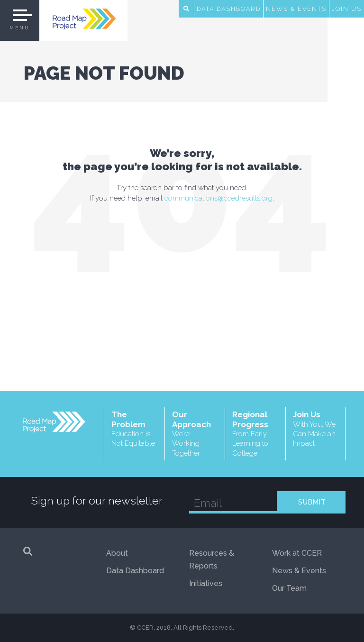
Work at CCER (297, 553)
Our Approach (195, 434)
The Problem (134, 429)
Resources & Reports (212, 559)
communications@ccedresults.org (218, 198)
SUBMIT (312, 502)
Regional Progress (255, 434)
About (117, 553)
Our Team (289, 588)
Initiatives (206, 583)
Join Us (347, 9)
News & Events (296, 9)
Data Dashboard (229, 9)
